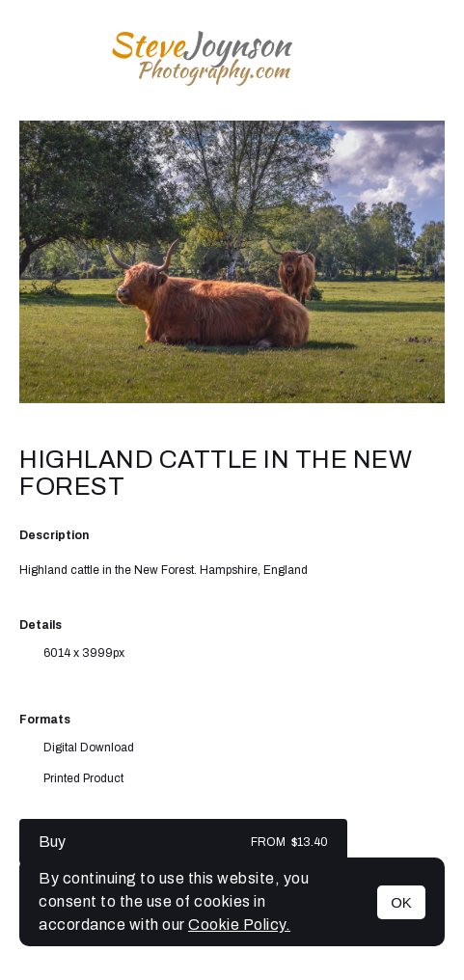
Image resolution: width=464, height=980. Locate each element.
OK (401, 902)
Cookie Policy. (239, 925)
